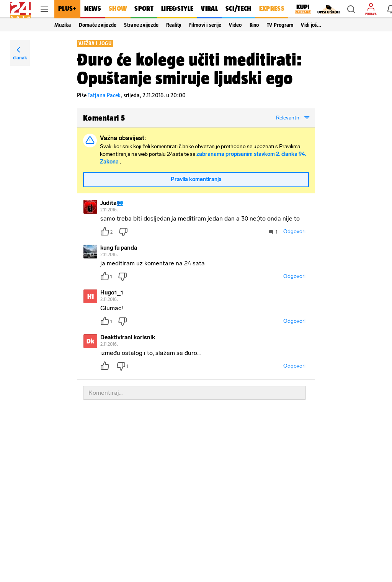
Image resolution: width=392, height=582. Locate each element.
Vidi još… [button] (311, 25)
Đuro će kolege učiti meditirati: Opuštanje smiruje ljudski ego (189, 69)
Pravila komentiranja (196, 179)
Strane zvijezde (141, 25)
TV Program (280, 25)
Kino (254, 25)
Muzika (63, 25)
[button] (351, 9)
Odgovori (294, 231)
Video (235, 25)
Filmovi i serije (205, 25)
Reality (174, 25)
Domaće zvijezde (98, 25)
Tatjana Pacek (104, 95)
